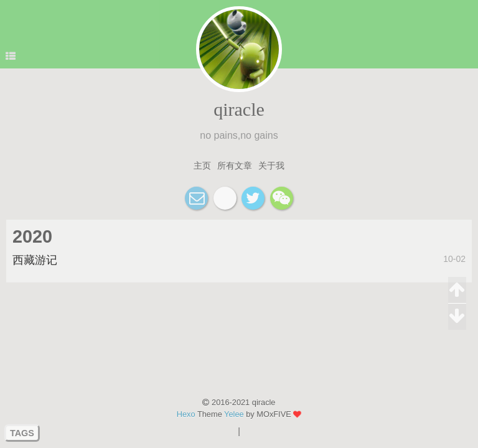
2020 (32, 236)
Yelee (234, 414)
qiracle (239, 109)
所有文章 (235, 166)
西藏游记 (35, 260)
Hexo (186, 414)
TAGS (22, 433)
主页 (202, 166)
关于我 (271, 166)
